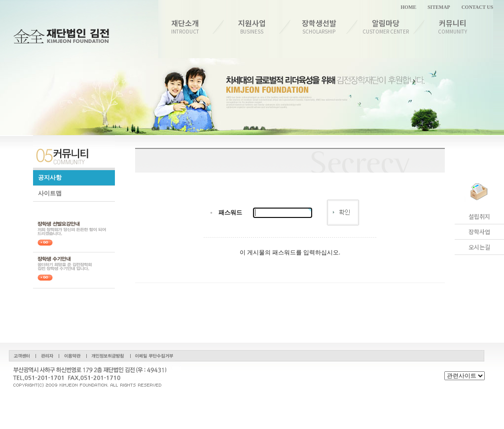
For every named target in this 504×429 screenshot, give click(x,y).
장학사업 (479, 232)
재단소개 (185, 26)
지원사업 (252, 26)
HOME (408, 7)
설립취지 (479, 216)
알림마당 (386, 26)
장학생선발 (319, 26)
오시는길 (479, 247)
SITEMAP (439, 7)
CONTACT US (477, 7)
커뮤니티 (453, 26)
